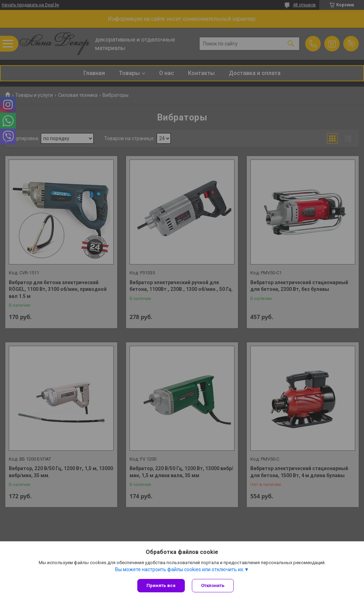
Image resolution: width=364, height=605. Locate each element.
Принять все (161, 585)
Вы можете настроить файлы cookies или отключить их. (180, 569)
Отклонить (213, 585)
